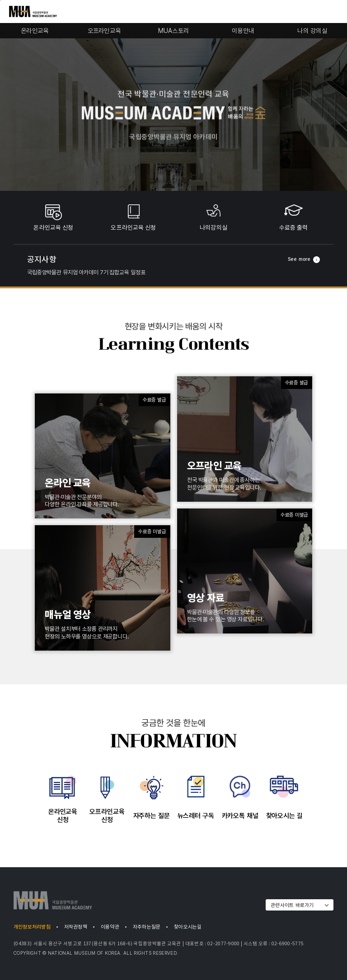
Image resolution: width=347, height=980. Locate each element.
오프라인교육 (104, 31)
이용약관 (110, 927)
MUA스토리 (174, 31)
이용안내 (243, 31)
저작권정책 (76, 927)
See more (304, 260)
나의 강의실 (312, 31)
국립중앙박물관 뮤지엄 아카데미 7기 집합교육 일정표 (86, 272)
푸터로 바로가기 (0, 0)
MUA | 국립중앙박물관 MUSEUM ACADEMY (53, 900)
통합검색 (319, 12)
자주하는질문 (147, 927)
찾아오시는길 (188, 927)
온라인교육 (35, 31)
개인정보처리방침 (32, 927)
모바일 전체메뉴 (333, 12)
